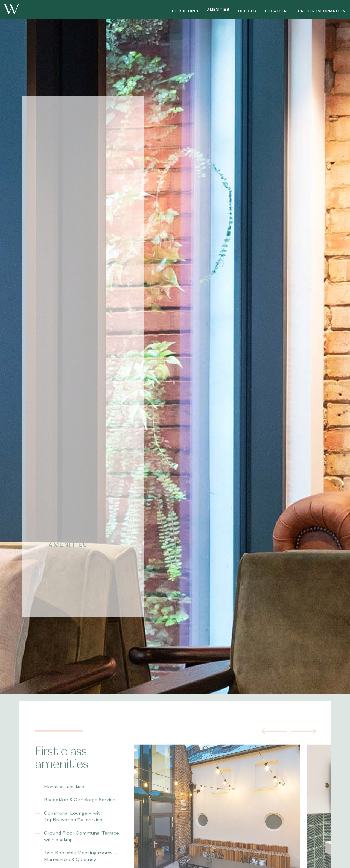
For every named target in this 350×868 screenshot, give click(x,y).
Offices (247, 11)
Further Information (321, 11)
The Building (183, 11)
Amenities (218, 10)
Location (276, 11)
